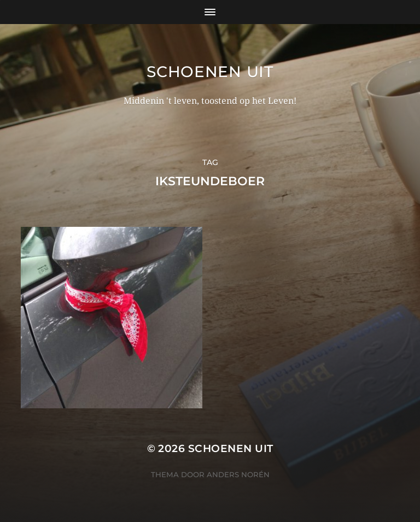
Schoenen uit (210, 72)
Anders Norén (238, 474)
